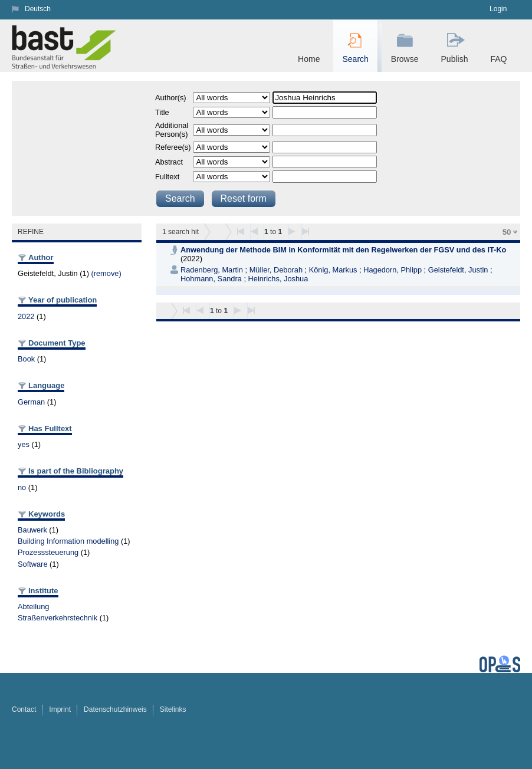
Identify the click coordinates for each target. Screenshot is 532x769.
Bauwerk (32, 530)
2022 (26, 316)
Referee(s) (173, 147)
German (31, 402)
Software (33, 564)
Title (162, 112)
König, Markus (333, 270)
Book (26, 359)
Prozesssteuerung (48, 552)
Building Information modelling (68, 541)
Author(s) (171, 98)
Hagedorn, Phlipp (393, 270)
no (22, 487)
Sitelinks (173, 709)
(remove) (106, 273)
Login (498, 9)
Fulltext (167, 177)
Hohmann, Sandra (211, 279)
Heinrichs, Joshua (278, 279)
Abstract (169, 162)
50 (507, 232)
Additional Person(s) (172, 130)
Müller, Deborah (276, 270)
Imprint (60, 709)
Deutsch (38, 9)
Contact (24, 709)
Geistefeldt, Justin (458, 270)
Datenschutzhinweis (115, 709)
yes (24, 444)
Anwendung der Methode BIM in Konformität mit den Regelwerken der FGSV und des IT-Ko (343, 250)
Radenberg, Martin (212, 270)
